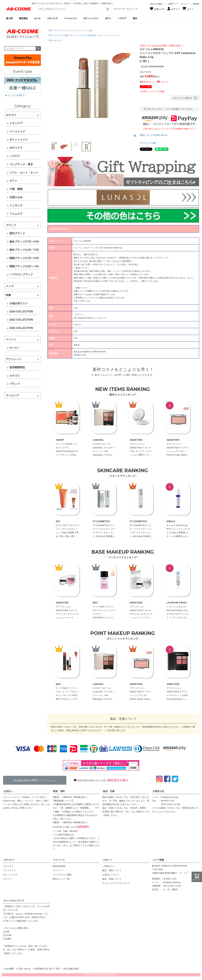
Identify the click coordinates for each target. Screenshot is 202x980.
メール (19, 914)
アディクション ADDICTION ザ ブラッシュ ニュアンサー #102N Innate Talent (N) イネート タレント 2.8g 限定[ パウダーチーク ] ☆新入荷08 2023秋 (178, 450)
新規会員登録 (59, 866)
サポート (108, 860)
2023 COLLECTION (21, 320)
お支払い (8, 791)
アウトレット (14, 359)
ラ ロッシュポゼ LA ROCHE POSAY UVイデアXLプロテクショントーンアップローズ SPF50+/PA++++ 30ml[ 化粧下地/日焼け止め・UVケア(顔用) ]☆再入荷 (178, 612)
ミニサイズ (16, 205)
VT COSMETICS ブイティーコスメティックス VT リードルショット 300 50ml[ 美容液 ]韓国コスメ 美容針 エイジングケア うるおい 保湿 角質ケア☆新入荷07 (141, 531)
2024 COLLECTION (21, 312)
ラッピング (12, 395)
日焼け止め (16, 197)
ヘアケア (15, 156)
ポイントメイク (19, 140)
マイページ (185, 4)
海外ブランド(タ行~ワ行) (24, 250)
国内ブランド (17, 233)
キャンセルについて (14, 901)
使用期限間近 (17, 367)
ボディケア (16, 148)
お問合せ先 (158, 791)
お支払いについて (111, 875)
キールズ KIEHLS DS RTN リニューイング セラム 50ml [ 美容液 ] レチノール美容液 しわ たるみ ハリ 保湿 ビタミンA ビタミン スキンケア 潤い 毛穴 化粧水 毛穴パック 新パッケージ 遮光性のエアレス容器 (178, 531)
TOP (50, 31)
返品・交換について (112, 879)
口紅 (91, 31)
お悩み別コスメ (19, 303)
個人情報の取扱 (72, 969)
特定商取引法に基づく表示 (47, 969)
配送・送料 (59, 791)
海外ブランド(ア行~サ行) (24, 242)
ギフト (13, 181)
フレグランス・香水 (21, 164)
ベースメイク (17, 131)
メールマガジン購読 (62, 875)
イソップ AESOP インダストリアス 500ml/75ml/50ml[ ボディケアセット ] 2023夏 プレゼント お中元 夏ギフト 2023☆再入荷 (67, 450)
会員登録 (196, 4)
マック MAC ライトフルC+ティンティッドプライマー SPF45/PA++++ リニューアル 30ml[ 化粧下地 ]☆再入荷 (104, 612)
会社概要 (10, 969)
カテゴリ (11, 115)
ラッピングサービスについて (116, 883)
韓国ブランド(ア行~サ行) (24, 258)
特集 (8, 295)
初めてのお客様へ (157, 4)
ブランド (11, 225)
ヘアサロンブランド (21, 274)
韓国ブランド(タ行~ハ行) (24, 266)
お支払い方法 (9, 808)
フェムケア (16, 214)
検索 (38, 48)
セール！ (15, 348)
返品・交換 (109, 791)
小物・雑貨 (16, 189)
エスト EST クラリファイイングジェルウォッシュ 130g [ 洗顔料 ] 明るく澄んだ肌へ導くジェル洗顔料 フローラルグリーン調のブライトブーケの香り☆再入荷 (67, 531)
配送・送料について (112, 870)
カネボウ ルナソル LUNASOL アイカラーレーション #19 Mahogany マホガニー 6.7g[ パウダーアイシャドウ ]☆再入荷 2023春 (104, 450)
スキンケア (16, 123)
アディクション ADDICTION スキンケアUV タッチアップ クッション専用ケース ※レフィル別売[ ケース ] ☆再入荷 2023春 (141, 450)
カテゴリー (9, 860)
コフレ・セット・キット (24, 173)
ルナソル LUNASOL (87, 35)
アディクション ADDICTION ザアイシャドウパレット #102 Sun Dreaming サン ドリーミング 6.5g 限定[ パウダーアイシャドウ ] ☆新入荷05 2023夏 (178, 694)
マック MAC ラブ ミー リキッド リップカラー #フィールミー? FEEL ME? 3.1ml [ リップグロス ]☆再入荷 (68, 694)
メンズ (10, 286)
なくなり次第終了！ (17, 95)
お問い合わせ (24, 969)
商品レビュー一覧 (61, 879)
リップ (84, 31)
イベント (11, 339)
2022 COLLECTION (21, 328)
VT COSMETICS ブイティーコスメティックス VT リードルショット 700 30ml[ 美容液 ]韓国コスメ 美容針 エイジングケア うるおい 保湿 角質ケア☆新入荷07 (104, 531)
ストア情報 (158, 860)
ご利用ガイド (172, 4)
